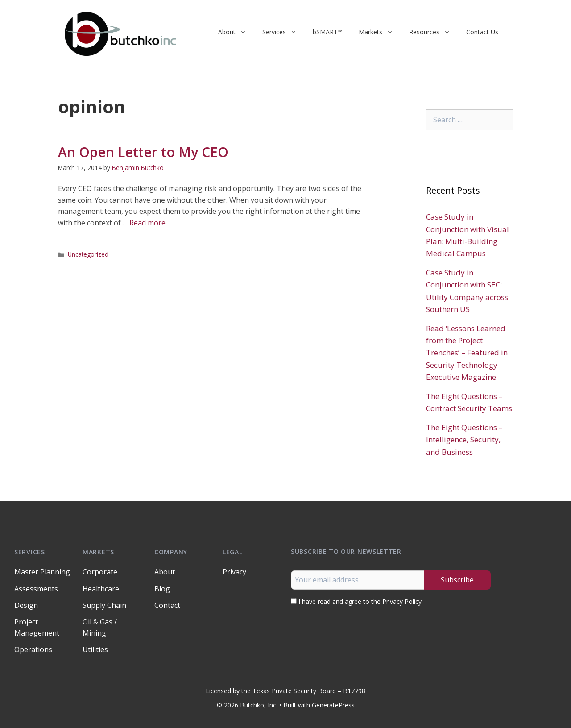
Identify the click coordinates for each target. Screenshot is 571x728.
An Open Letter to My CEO (143, 152)
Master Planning (42, 572)
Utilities (95, 649)
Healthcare (101, 589)
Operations (33, 649)
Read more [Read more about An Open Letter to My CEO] (147, 223)
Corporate (100, 572)
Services (283, 32)
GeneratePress (333, 705)
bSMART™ (328, 32)
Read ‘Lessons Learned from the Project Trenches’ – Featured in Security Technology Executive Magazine (467, 353)
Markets (380, 32)
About (236, 32)
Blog (162, 589)
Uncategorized (88, 254)
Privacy (234, 572)
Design (26, 605)
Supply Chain (104, 605)
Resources (434, 32)
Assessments (36, 589)
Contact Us (482, 32)
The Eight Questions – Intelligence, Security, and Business (464, 439)
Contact (167, 605)
